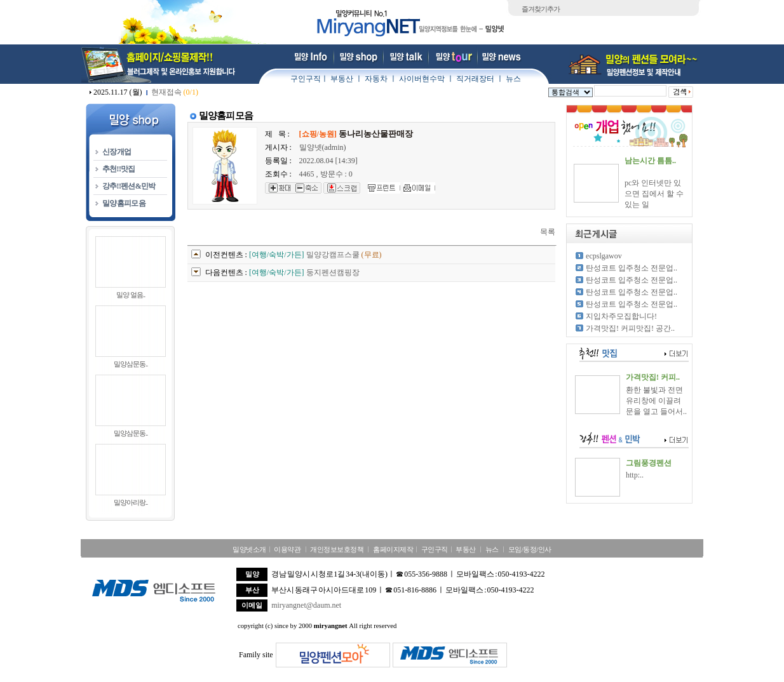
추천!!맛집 (119, 169)
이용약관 (287, 549)
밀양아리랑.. (131, 502)
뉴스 (513, 79)
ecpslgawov (604, 256)
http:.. (635, 475)
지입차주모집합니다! (621, 316)
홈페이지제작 (393, 549)
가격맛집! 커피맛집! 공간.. (630, 328)
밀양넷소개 (249, 549)
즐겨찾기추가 (541, 9)
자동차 (376, 79)
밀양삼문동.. (131, 364)
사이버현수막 (422, 79)
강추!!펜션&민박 (129, 186)
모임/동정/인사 (530, 549)
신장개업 (117, 152)
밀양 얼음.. (131, 295)
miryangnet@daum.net (306, 605)
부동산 (342, 79)
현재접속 (175, 92)
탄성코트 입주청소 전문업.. (632, 268)
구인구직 (306, 79)
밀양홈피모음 (124, 203)
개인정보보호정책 (337, 549)
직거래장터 (475, 79)
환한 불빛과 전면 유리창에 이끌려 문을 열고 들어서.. (656, 401)
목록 (548, 232)
